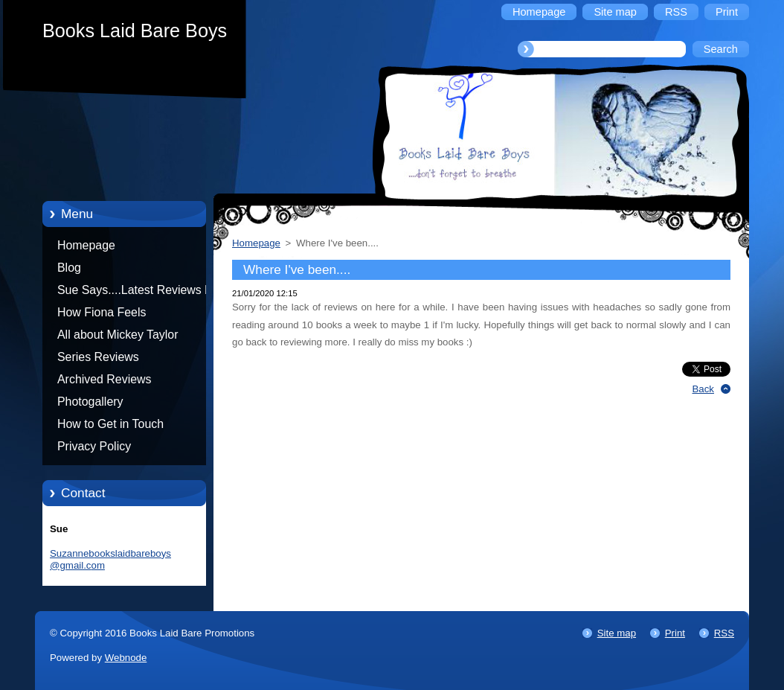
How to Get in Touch (110, 424)
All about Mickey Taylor (118, 335)
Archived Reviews (105, 379)
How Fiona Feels (102, 312)
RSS (724, 633)
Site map (617, 633)
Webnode (126, 658)
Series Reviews (98, 357)
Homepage (86, 245)
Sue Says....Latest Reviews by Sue (137, 293)
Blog (69, 268)
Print (675, 633)
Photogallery (90, 402)
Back (704, 389)
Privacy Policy (94, 446)
